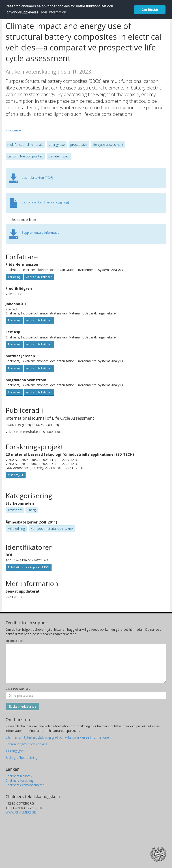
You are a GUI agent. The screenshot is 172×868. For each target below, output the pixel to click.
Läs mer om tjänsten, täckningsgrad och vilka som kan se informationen (58, 737)
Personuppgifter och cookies (26, 744)
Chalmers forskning (20, 780)
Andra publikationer (39, 277)
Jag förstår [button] (150, 10)
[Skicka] (22, 707)
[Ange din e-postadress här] (86, 696)
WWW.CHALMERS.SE (21, 812)
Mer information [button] (54, 12)
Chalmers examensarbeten (25, 785)
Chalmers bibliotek (19, 776)
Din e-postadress (18, 689)
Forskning (14, 277)
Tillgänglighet (15, 751)
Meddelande (14, 641)
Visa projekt (16, 475)
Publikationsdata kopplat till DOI (29, 567)
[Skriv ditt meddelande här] (86, 663)
